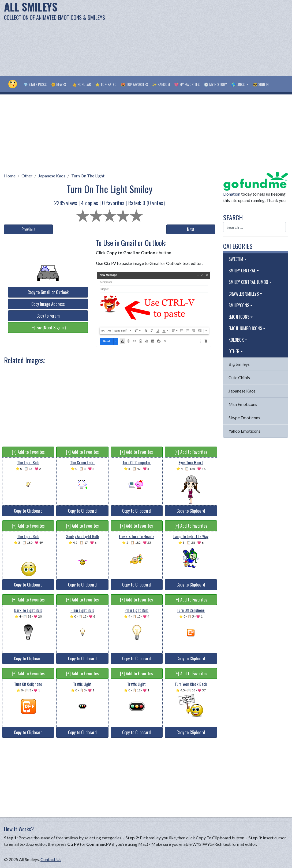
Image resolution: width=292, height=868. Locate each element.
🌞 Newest (59, 84)
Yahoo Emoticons (244, 431)
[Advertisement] (196, 37)
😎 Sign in (261, 84)
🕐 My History (215, 84)
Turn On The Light (88, 176)
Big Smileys (239, 364)
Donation (232, 194)
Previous (28, 229)
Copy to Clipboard (28, 511)
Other (27, 176)
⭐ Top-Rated (106, 84)
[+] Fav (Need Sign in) (48, 328)
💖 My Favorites (187, 84)
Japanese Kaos (52, 176)
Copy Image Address (48, 304)
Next (191, 229)
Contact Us (51, 859)
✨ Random (161, 84)
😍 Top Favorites (134, 84)
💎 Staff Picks (35, 84)
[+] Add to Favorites (28, 452)
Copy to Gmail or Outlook (48, 292)
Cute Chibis (239, 377)
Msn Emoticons (243, 404)
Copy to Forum (48, 316)
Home (10, 176)
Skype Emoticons (244, 418)
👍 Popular (81, 84)
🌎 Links (238, 84)
